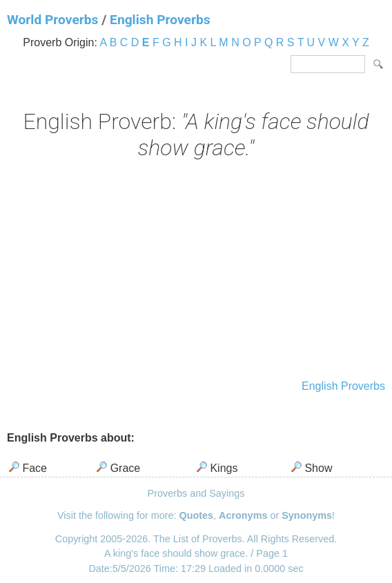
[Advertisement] (196, 271)
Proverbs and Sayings (196, 493)
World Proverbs (52, 20)
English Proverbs (160, 20)
